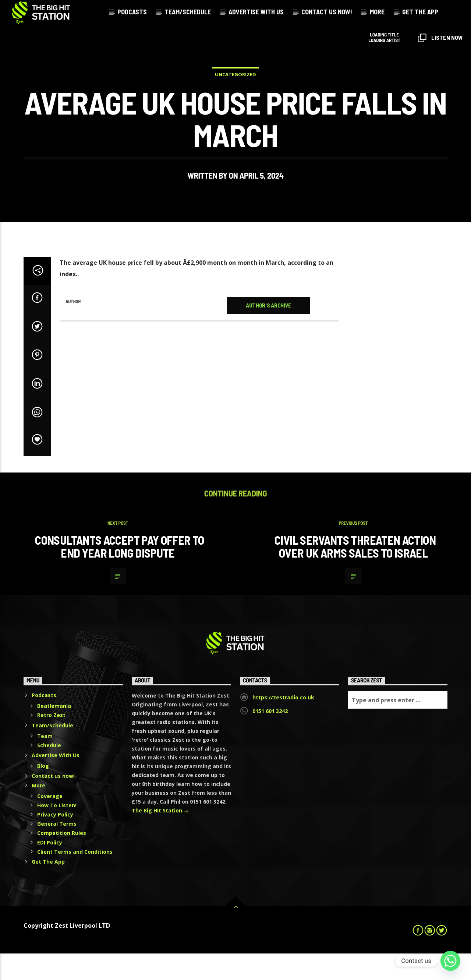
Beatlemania (54, 732)
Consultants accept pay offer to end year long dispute (119, 573)
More (377, 12)
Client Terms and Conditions (75, 878)
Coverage (50, 823)
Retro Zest (51, 742)
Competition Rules (62, 860)
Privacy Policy (55, 841)
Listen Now (440, 38)
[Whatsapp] (450, 961)
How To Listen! (57, 832)
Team (45, 763)
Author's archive (269, 332)
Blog (43, 792)
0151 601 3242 (270, 737)
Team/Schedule (188, 12)
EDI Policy (50, 869)
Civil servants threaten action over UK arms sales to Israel (355, 573)
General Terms (57, 850)
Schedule (49, 772)
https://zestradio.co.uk (283, 724)
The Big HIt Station (160, 838)
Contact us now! (327, 12)
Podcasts (132, 12)
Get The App (420, 12)
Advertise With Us (256, 12)
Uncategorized (235, 88)
